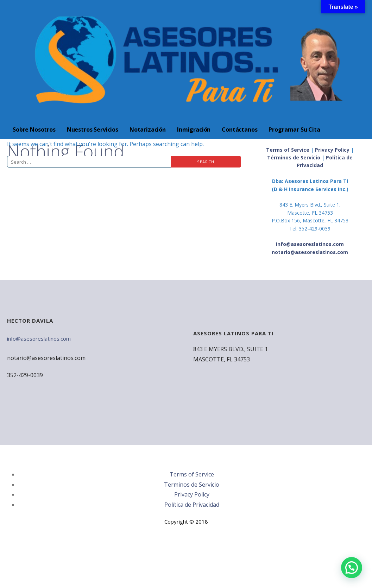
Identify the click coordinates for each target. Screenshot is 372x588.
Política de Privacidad (192, 505)
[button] (352, 568)
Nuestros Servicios (93, 129)
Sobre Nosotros (34, 129)
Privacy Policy (332, 150)
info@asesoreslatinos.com (39, 339)
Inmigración (194, 129)
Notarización (148, 129)
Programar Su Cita (294, 129)
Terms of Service (288, 150)
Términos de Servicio (294, 157)
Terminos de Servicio (192, 485)
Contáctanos (239, 129)
